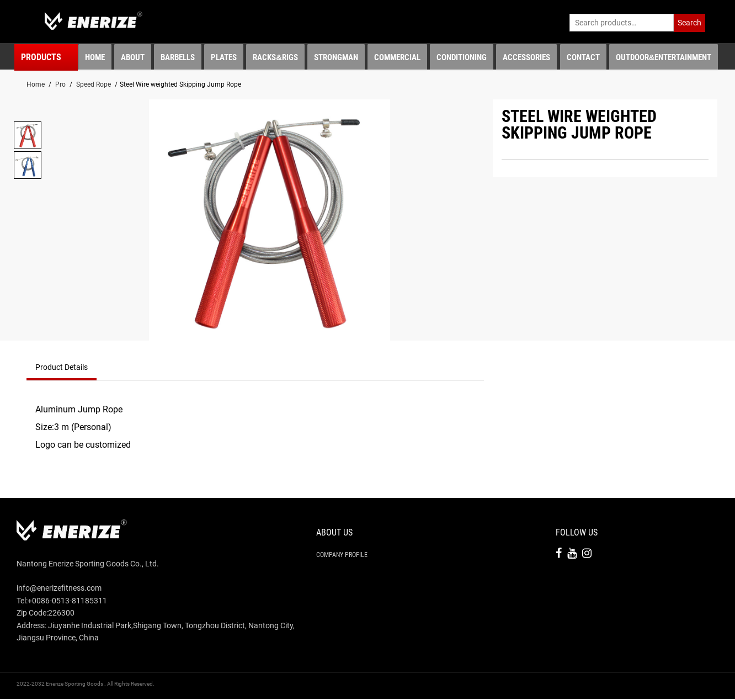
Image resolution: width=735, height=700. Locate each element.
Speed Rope (94, 86)
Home (36, 86)
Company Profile (342, 556)
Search (689, 23)
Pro (60, 86)
